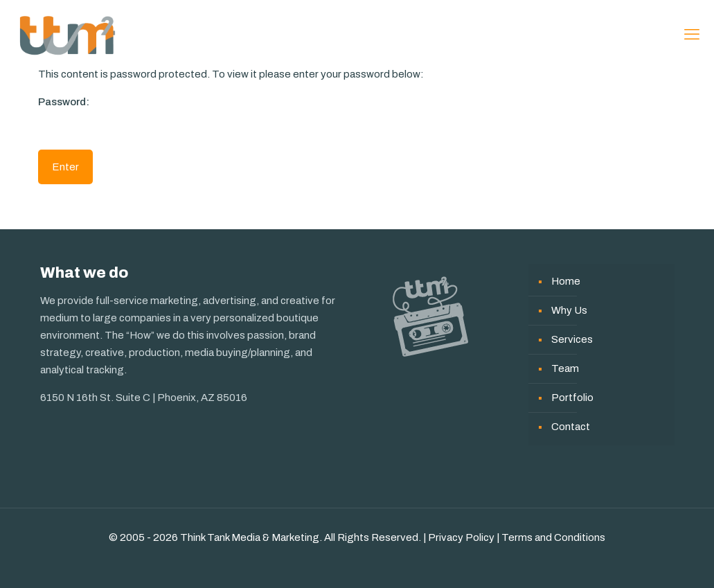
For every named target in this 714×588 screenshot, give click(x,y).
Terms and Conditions (553, 537)
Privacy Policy (461, 537)
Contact (571, 427)
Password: (118, 116)
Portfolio (572, 398)
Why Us (569, 310)
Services (572, 339)
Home (566, 281)
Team (565, 368)
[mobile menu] (692, 35)
